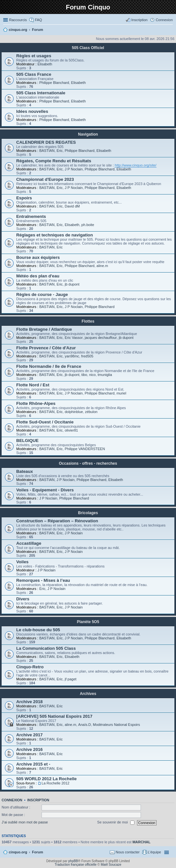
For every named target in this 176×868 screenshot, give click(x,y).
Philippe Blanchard (54, 83)
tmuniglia (105, 375)
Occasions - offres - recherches (88, 463)
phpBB (73, 861)
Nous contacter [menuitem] (128, 852)
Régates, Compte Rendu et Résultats (54, 161)
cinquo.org (18, 852)
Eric (60, 151)
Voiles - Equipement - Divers (45, 490)
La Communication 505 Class (46, 648)
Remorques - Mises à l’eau (43, 580)
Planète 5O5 (88, 622)
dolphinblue (74, 412)
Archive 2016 (29, 749)
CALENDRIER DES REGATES (46, 142)
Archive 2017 (29, 735)
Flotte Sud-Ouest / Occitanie (45, 422)
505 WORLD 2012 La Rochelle (46, 779)
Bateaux (25, 471)
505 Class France (34, 74)
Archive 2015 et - (33, 764)
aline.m (102, 266)
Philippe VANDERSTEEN (85, 449)
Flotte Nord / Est (33, 385)
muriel (121, 393)
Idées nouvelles (32, 111)
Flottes (88, 321)
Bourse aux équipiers (38, 257)
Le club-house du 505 (38, 630)
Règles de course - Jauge (42, 294)
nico (92, 375)
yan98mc (72, 356)
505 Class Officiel (88, 48)
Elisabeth (45, 64)
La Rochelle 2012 (56, 783)
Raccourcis (18, 20)
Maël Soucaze (111, 865)
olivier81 (71, 430)
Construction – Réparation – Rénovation (57, 521)
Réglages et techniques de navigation (55, 235)
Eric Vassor (74, 338)
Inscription (38, 800)
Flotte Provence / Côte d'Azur (46, 348)
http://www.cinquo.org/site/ (135, 165)
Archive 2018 (29, 702)
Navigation (88, 134)
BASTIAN (47, 151)
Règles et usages (34, 56)
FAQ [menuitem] (38, 20)
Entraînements (31, 216)
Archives (88, 694)
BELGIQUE (27, 441)
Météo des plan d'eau (38, 276)
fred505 (87, 356)
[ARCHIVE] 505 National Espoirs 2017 (54, 716)
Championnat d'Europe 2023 (45, 179)
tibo (84, 375)
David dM (72, 206)
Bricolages (88, 513)
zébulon (91, 412)
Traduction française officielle (75, 865)
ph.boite (88, 225)
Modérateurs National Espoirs (116, 725)
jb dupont (72, 284)
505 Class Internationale (41, 93)
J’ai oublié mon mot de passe (25, 822)
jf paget (70, 679)
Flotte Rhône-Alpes (36, 403)
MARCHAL (142, 842)
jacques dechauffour (101, 338)
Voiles (22, 562)
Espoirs (24, 198)
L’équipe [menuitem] (154, 852)
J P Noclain (74, 169)
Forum (38, 852)
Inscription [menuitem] (139, 20)
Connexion (12, 800)
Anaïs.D (85, 725)
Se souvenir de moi (116, 823)
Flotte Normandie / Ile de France (49, 366)
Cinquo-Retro (30, 667)
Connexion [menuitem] (164, 20)
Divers (23, 599)
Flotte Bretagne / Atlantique (44, 329)
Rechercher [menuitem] (170, 30)
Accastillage (29, 543)
